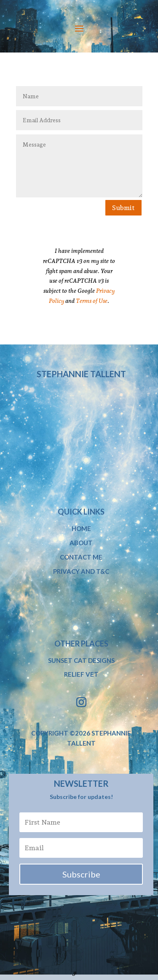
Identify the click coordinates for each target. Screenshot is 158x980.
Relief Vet (81, 674)
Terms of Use (92, 301)
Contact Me (81, 557)
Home (81, 528)
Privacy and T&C (81, 571)
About (81, 543)
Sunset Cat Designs (81, 660)
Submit (123, 208)
